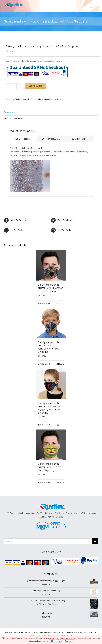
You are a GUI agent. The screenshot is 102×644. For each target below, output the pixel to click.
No (59, 641)
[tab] (51, 112)
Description (9, 112)
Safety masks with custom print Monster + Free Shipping (50, 288)
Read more (69, 641)
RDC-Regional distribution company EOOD (33, 632)
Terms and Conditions (74, 632)
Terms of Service (90, 632)
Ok (52, 641)
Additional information (13, 119)
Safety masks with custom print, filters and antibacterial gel (40, 99)
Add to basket (35, 86)
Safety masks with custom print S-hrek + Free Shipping (50, 467)
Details (62, 303)
